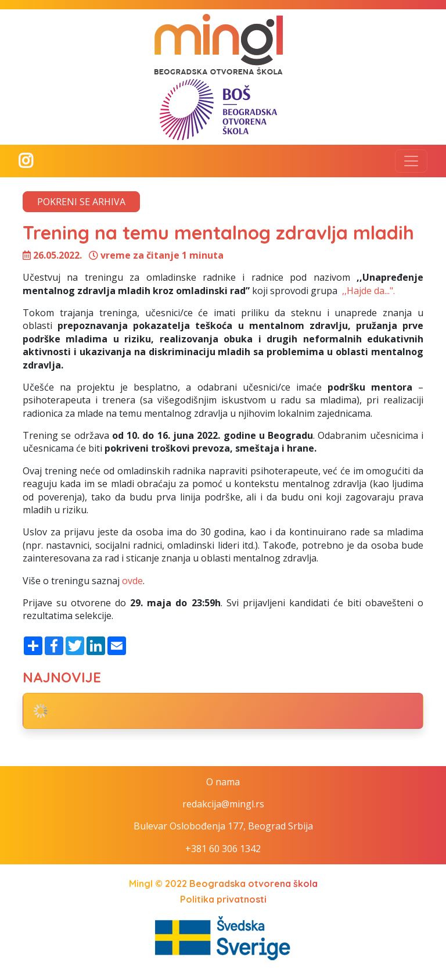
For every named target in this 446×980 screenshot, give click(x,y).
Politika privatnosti (223, 899)
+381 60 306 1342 (223, 849)
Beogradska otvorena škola (253, 884)
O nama (223, 782)
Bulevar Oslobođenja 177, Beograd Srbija (223, 826)
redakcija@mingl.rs (223, 804)
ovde (132, 581)
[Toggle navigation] (411, 161)
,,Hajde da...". (367, 291)
